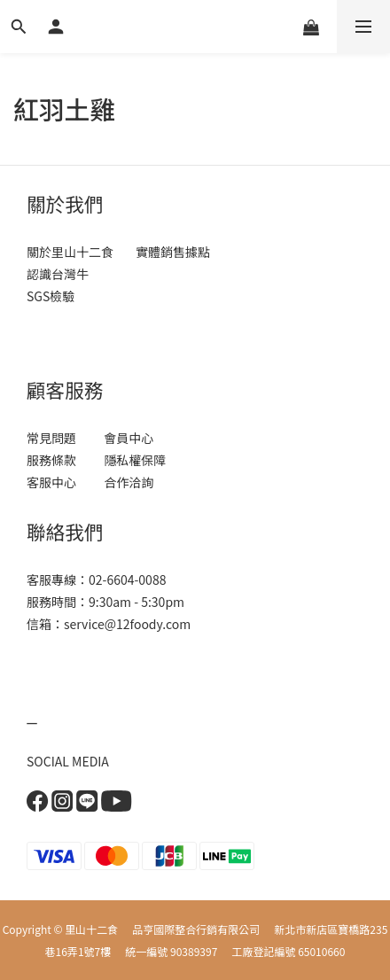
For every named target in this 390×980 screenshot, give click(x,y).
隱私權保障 (135, 460)
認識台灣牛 (58, 274)
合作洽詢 (129, 482)
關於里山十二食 (70, 252)
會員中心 (127, 438)
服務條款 (54, 460)
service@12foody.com (127, 624)
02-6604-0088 (127, 579)
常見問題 (54, 438)
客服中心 (58, 482)
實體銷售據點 (173, 252)
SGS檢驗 (51, 296)
